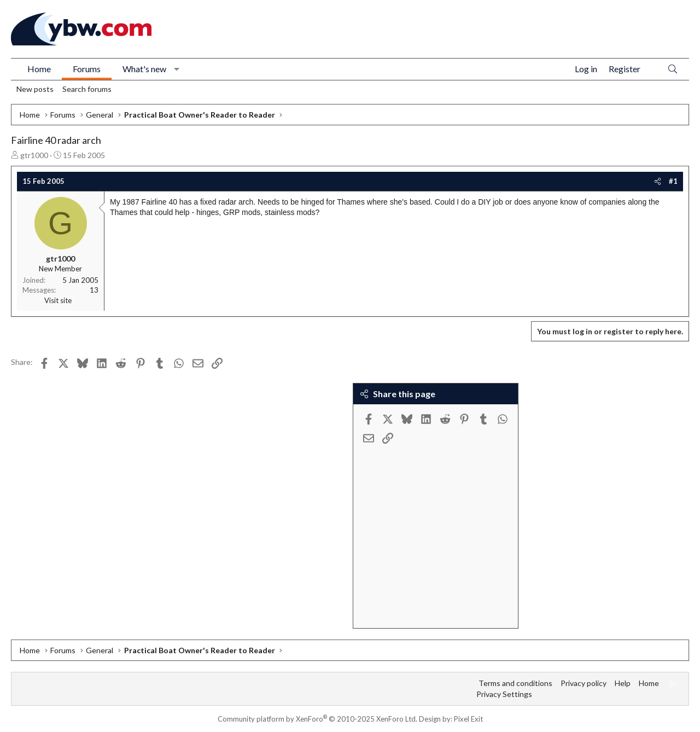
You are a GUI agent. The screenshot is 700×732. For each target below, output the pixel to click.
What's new (144, 69)
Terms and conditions (515, 683)
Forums (87, 69)
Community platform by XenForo (317, 719)
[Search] (673, 69)
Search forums (87, 89)
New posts (35, 89)
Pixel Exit (468, 719)
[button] (177, 69)
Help (623, 683)
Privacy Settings (504, 694)
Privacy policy (584, 683)
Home (39, 69)
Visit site (58, 300)
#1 (673, 181)
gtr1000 (34, 155)
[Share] (658, 181)
